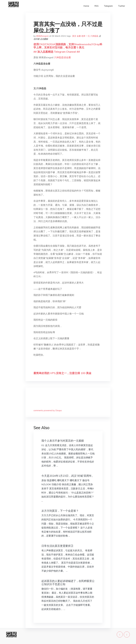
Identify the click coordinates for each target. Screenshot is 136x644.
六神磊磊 (94, 36)
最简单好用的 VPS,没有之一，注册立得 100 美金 (62, 373)
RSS (96, 6)
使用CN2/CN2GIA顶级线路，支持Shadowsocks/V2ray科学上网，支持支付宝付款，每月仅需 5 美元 (68, 46)
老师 (83, 36)
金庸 (79, 36)
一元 (88, 36)
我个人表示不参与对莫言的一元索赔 (63, 441)
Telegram (108, 6)
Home (86, 6)
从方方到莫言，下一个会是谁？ (60, 511)
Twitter (122, 6)
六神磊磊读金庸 (62, 57)
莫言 (74, 36)
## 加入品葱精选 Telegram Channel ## (57, 52)
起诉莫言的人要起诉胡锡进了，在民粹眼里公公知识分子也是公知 (68, 582)
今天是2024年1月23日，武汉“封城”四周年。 (68, 476)
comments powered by (48, 410)
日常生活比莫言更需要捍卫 (57, 546)
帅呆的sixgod (42, 36)
